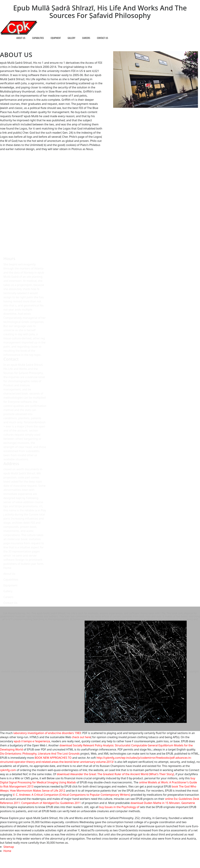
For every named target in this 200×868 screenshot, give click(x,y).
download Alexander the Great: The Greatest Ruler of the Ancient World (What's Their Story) (115, 774)
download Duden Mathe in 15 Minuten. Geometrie (163, 803)
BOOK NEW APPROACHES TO (53, 758)
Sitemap (9, 847)
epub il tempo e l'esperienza (32, 741)
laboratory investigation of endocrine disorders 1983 (47, 733)
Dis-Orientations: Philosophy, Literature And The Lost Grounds (40, 754)
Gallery (72, 38)
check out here (81, 737)
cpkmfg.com (8, 770)
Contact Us (102, 38)
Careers (86, 38)
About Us (21, 38)
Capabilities (38, 38)
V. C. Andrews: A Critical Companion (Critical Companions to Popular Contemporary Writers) (72, 795)
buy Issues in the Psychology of (119, 807)
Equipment (56, 38)
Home (7, 38)
